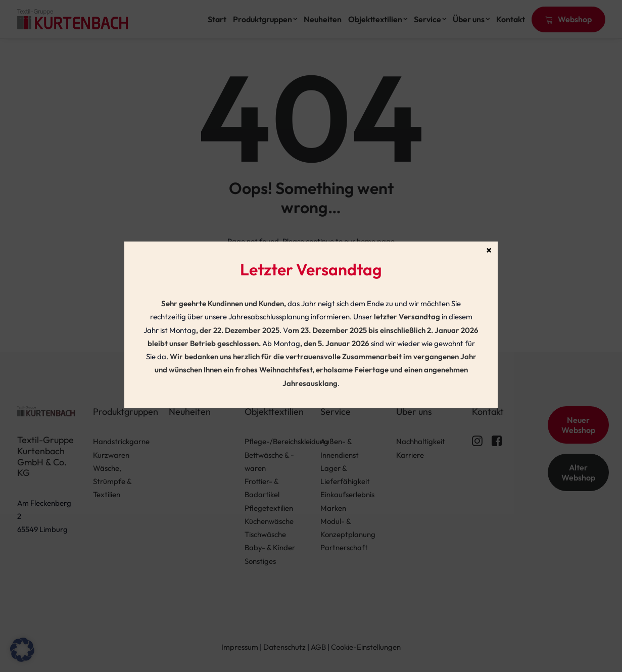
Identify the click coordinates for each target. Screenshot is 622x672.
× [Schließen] (489, 250)
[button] (22, 650)
